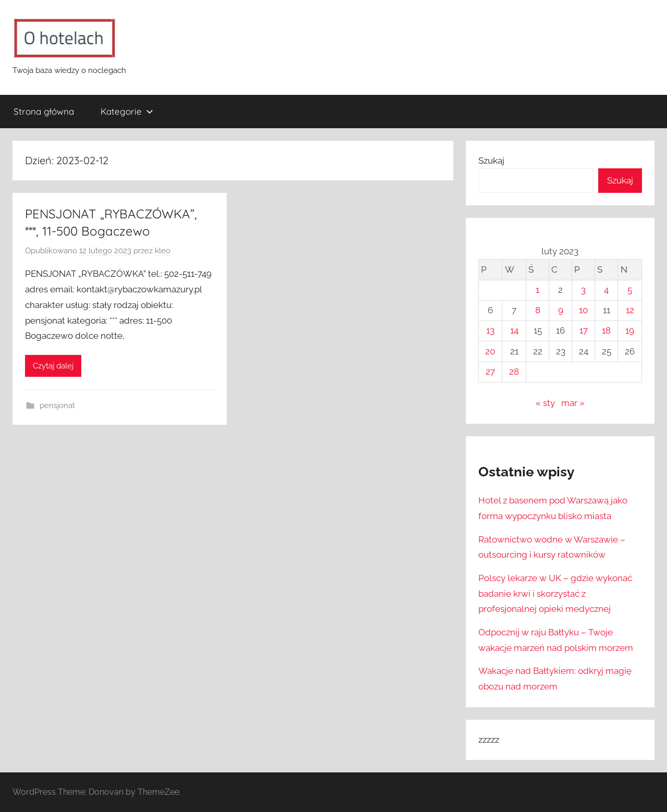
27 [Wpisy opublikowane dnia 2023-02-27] (490, 372)
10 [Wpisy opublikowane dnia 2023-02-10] (583, 310)
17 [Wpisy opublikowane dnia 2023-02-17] (584, 330)
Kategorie (127, 111)
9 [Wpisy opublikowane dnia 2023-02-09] (561, 310)
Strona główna (44, 111)
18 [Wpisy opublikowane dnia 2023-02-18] (606, 330)
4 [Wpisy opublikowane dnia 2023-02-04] (606, 290)
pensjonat (57, 405)
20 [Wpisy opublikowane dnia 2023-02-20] (490, 351)
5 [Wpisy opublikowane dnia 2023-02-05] (630, 290)
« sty (545, 403)
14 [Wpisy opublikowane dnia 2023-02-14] (514, 330)
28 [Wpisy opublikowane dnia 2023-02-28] (514, 372)
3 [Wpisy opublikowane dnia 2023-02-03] (583, 290)
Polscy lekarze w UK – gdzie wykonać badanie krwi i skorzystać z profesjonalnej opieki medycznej (555, 594)
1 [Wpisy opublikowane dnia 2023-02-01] (538, 290)
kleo (163, 251)
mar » (573, 403)
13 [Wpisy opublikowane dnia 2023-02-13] (490, 330)
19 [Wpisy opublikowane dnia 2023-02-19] (630, 330)
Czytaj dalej (53, 366)
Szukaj (491, 161)
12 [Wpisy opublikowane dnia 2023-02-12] (630, 310)
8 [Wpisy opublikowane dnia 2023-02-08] (538, 310)
